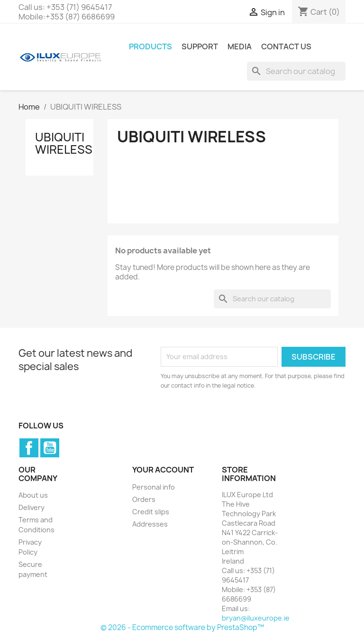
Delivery (32, 507)
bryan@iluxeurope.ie (256, 618)
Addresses (150, 524)
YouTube (50, 448)
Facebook (29, 448)
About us (33, 495)
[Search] (296, 71)
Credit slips (151, 512)
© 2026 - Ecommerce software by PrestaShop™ (182, 627)
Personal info (154, 487)
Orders (144, 499)
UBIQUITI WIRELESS (64, 143)
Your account (163, 470)
